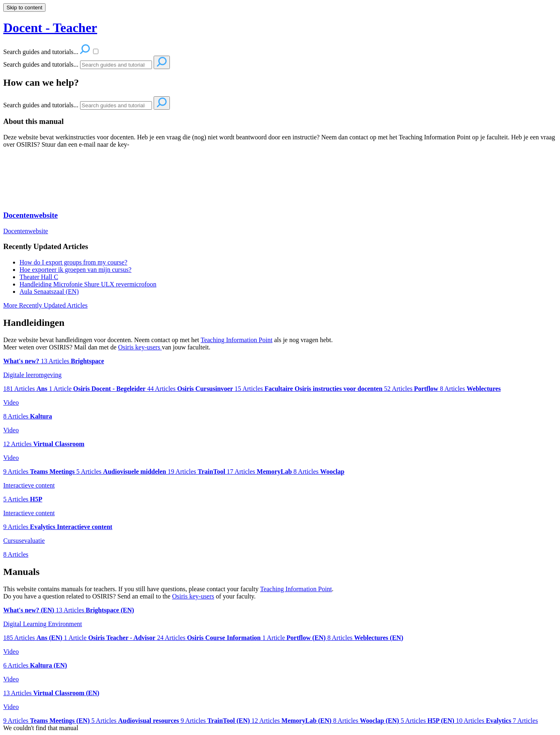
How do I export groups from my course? (73, 262)
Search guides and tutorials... (41, 64)
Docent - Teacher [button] (50, 28)
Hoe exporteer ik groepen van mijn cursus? (75, 270)
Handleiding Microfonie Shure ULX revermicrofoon (88, 284)
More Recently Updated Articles (46, 305)
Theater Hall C (39, 277)
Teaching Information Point (237, 340)
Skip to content (24, 8)
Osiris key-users (140, 347)
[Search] (116, 65)
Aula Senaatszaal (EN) (49, 292)
